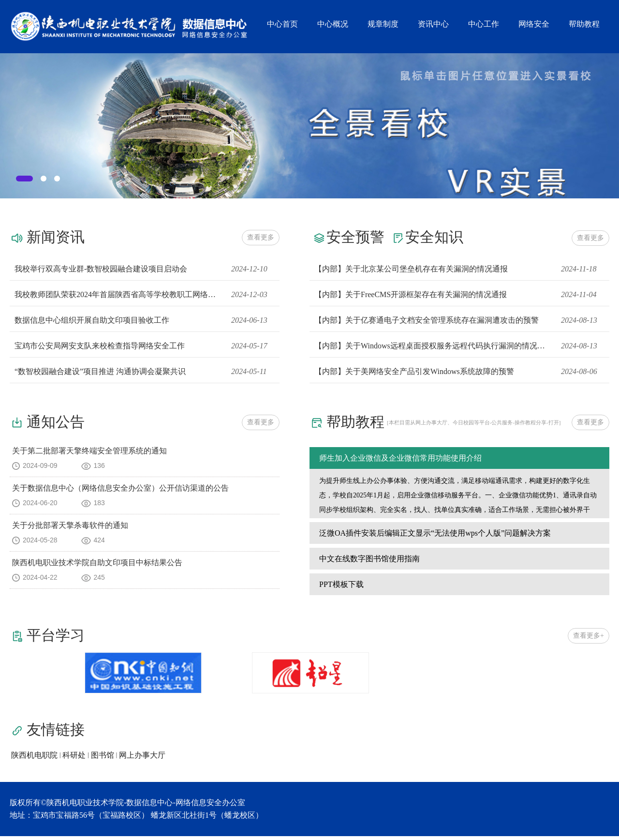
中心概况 (333, 24)
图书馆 (103, 759)
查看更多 (261, 237)
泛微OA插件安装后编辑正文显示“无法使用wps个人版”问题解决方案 (435, 537)
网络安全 (534, 24)
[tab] (24, 179)
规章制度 (383, 24)
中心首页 (282, 24)
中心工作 (484, 24)
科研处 (74, 759)
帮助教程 (584, 24)
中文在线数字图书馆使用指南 (369, 562)
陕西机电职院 (34, 759)
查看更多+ (589, 639)
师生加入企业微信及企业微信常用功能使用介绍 (400, 458)
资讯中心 (433, 24)
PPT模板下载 (341, 588)
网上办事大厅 (142, 759)
